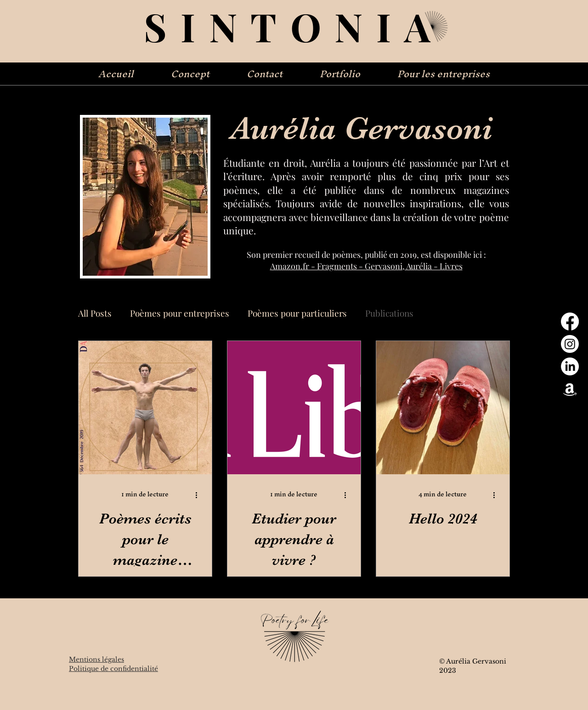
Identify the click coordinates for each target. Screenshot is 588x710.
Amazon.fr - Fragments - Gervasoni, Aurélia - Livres (366, 266)
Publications (389, 313)
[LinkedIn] (570, 366)
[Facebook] (570, 321)
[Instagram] (570, 344)
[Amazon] (570, 389)
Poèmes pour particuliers (297, 313)
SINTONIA (294, 26)
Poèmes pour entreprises (180, 313)
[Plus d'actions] (199, 495)
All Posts (95, 313)
